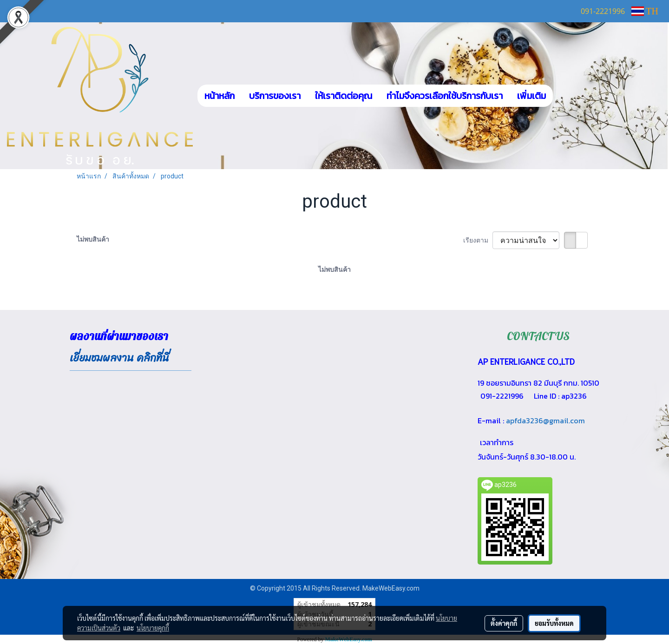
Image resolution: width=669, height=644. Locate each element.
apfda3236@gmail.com (545, 421)
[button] (567, 96)
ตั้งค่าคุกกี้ (504, 623)
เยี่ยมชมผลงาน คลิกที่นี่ (119, 358)
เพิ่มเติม (531, 96)
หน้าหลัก (220, 96)
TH (645, 11)
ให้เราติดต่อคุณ (344, 96)
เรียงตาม (478, 240)
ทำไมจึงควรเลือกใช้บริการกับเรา (445, 96)
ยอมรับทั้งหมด (554, 623)
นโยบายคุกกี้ (153, 628)
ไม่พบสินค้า (93, 239)
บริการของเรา (275, 96)
